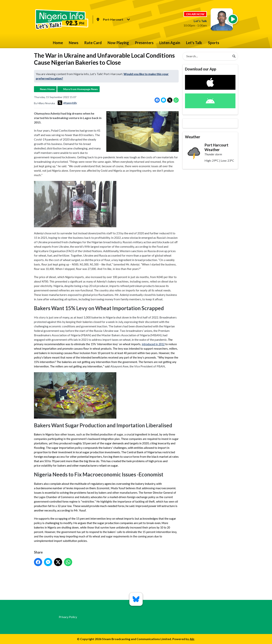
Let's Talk (194, 43)
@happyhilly (67, 103)
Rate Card (93, 43)
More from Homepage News (81, 89)
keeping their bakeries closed (83, 322)
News (74, 43)
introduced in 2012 (153, 344)
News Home (47, 89)
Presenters (144, 43)
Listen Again (170, 43)
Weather (193, 137)
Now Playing (118, 43)
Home (58, 43)
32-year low (65, 506)
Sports (214, 43)
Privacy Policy (68, 617)
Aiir (192, 639)
